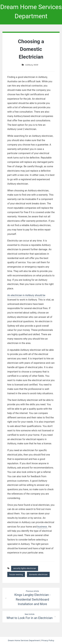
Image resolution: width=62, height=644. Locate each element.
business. (43, 527)
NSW (36, 65)
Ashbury (29, 65)
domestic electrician (38, 574)
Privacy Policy (48, 640)
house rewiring (16, 574)
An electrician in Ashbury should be (26, 295)
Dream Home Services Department (24, 640)
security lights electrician (25, 568)
